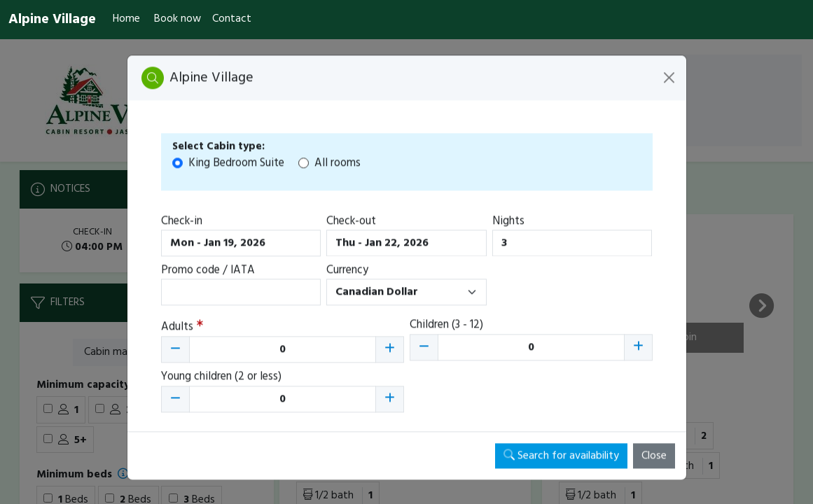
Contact (232, 19)
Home (126, 19)
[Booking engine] (406, 272)
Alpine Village (52, 20)
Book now (178, 19)
